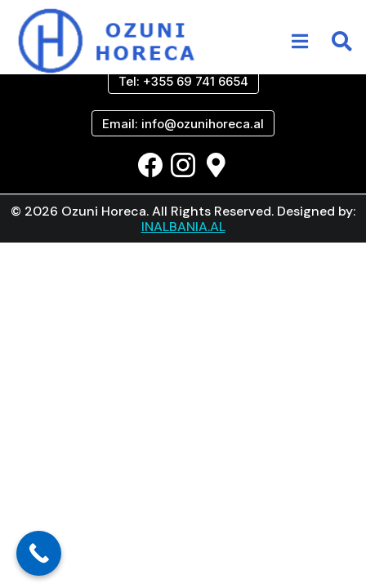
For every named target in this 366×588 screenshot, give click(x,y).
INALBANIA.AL (183, 227)
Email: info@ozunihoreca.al (183, 124)
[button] (300, 41)
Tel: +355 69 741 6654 (183, 81)
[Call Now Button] (39, 553)
